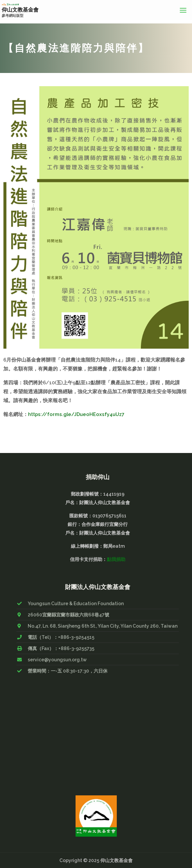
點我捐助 (116, 559)
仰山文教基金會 (20, 10)
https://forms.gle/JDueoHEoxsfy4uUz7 (76, 414)
